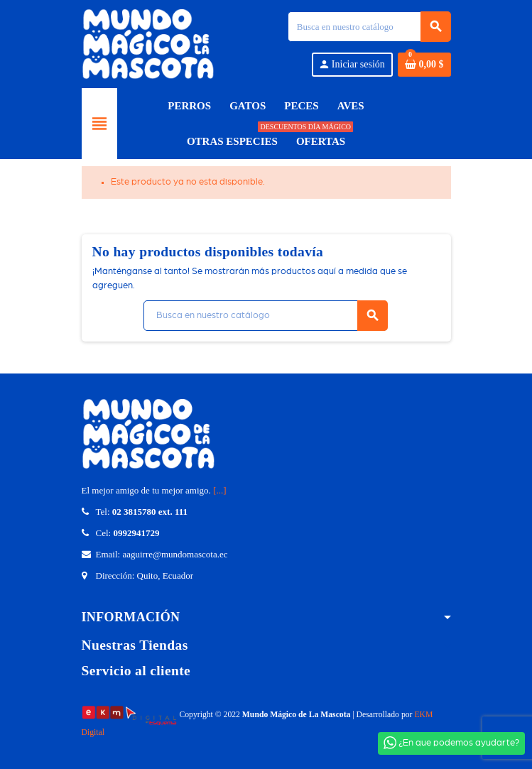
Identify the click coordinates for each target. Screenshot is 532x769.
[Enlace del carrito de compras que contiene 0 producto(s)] (424, 65)
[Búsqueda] (369, 27)
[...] (219, 490)
